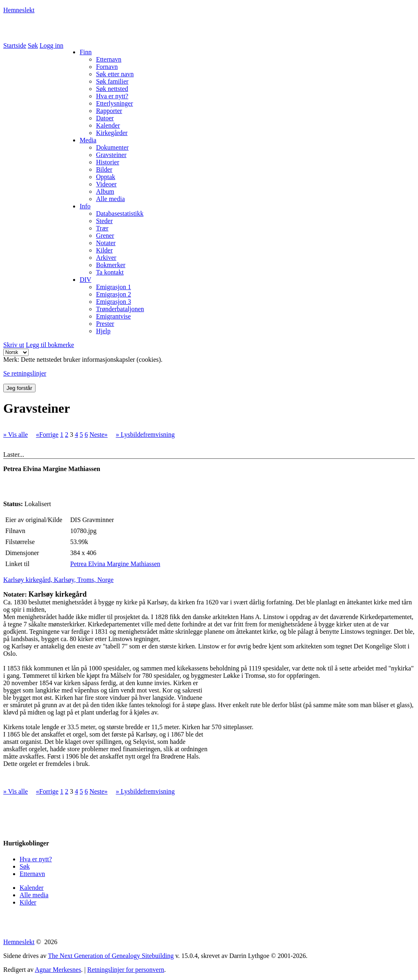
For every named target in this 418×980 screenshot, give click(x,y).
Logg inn (51, 45)
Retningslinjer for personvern (126, 970)
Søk (33, 45)
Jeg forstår (19, 388)
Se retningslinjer (25, 373)
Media (88, 140)
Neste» (98, 435)
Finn (86, 52)
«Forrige (47, 435)
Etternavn (32, 874)
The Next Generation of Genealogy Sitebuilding (111, 956)
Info (85, 206)
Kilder (28, 902)
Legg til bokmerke (50, 345)
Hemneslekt (19, 10)
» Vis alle (16, 435)
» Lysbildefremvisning (145, 435)
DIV (85, 280)
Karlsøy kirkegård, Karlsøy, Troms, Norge (58, 580)
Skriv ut (14, 345)
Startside (15, 45)
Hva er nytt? (36, 859)
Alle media (34, 895)
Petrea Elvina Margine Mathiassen (115, 564)
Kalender (32, 888)
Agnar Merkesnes (58, 970)
